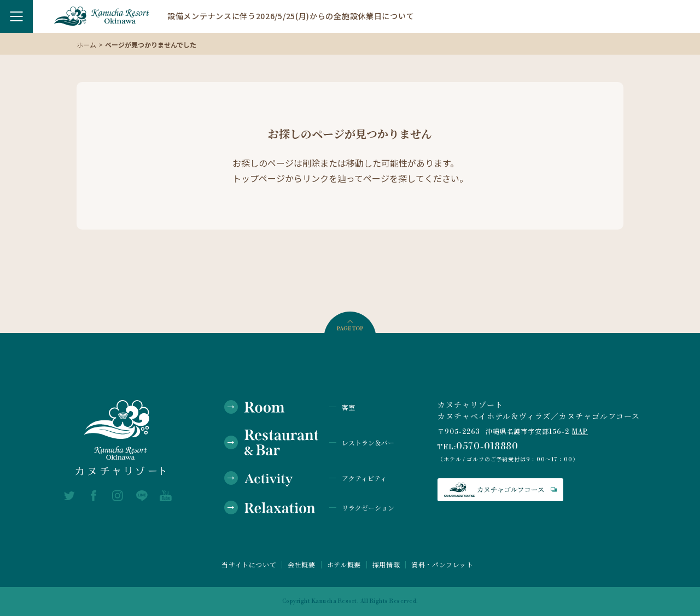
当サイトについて (249, 565)
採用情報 (386, 565)
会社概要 (301, 565)
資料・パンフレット (442, 565)
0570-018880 (488, 447)
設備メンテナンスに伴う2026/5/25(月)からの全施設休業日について (291, 16)
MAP (580, 432)
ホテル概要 (344, 565)
